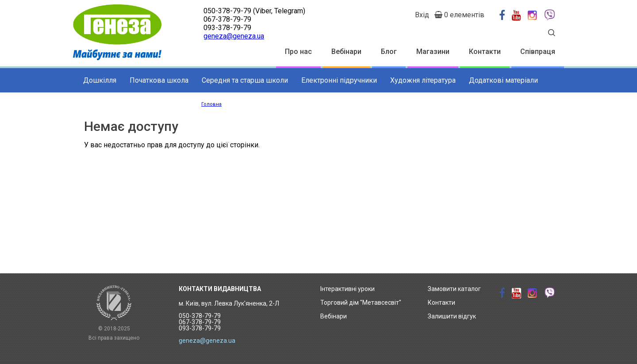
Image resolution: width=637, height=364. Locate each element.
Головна (211, 104)
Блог (389, 52)
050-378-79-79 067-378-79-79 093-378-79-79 (200, 322)
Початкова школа (159, 80)
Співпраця (538, 52)
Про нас (298, 52)
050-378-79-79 (227, 11)
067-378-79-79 (227, 19)
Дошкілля (100, 80)
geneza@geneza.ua (234, 36)
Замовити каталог (454, 289)
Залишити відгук (452, 316)
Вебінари (346, 52)
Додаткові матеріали (503, 80)
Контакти (485, 52)
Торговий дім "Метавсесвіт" (361, 303)
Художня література (423, 80)
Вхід (422, 15)
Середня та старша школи (245, 80)
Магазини (433, 52)
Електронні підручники (339, 80)
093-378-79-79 (227, 28)
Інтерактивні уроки (347, 289)
